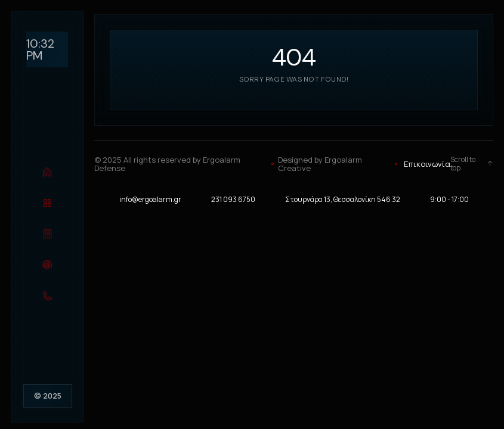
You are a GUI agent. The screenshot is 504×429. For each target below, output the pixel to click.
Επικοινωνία (427, 164)
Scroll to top (472, 164)
